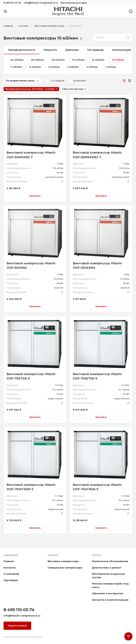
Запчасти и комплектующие (110, 600)
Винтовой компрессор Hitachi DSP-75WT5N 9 (97, 376)
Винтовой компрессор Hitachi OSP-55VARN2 (97, 266)
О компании (11, 574)
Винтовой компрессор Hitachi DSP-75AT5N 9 (31, 376)
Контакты (10, 568)
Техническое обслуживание (110, 561)
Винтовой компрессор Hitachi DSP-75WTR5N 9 (31, 487)
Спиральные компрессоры (65, 568)
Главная (9, 561)
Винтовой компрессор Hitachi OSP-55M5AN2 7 (31, 155)
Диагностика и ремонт (107, 568)
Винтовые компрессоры (63, 561)
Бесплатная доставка (74, 3)
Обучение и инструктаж (107, 593)
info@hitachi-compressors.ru (41, 3)
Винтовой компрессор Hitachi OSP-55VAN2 (31, 266)
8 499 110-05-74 (12, 3)
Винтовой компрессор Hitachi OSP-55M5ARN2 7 (97, 155)
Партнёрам (11, 580)
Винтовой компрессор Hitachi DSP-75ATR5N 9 (97, 487)
